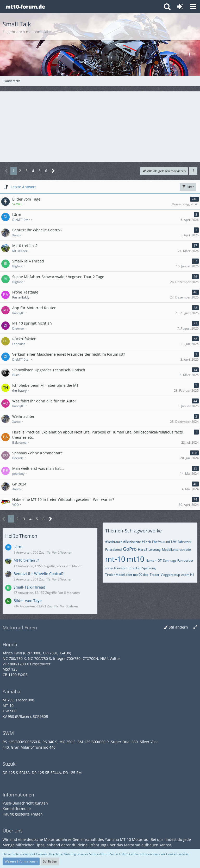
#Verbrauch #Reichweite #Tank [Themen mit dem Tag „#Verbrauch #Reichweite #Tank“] (128, 542)
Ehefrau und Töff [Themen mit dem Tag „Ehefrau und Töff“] (164, 542)
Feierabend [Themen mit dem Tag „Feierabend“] (113, 550)
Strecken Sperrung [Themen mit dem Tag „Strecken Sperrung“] (142, 568)
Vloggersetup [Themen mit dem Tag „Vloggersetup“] (170, 575)
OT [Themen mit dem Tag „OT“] (160, 561)
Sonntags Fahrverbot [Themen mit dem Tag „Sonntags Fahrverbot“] (178, 561)
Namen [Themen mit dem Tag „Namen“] (151, 561)
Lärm (18, 547)
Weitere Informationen (21, 861)
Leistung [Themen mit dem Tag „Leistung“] (155, 550)
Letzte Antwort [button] (23, 187)
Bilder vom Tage (28, 600)
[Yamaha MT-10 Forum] (25, 7)
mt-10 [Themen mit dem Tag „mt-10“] (115, 559)
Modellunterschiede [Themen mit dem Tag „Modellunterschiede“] (176, 550)
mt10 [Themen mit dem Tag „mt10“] (135, 559)
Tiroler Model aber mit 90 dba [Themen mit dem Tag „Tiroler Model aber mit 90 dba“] (127, 575)
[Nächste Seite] (53, 171)
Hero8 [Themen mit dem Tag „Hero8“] (143, 550)
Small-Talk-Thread (29, 587)
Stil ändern (178, 627)
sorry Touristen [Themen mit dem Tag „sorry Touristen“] (116, 568)
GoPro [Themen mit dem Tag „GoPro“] (130, 549)
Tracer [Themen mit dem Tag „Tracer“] (155, 575)
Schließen (50, 861)
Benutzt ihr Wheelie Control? (39, 574)
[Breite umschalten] (195, 627)
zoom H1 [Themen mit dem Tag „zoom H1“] (188, 575)
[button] (193, 7)
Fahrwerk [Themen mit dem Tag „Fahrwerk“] (184, 542)
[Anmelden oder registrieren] (180, 7)
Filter (188, 187)
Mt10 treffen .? (26, 560)
